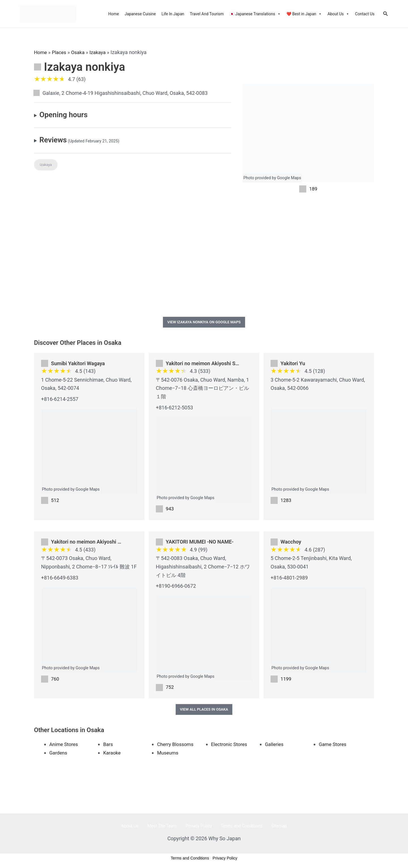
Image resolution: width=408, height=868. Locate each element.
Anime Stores (64, 746)
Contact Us (365, 14)
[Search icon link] (386, 14)
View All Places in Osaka (204, 712)
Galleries (275, 746)
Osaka (80, 52)
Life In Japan (173, 14)
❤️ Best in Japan (304, 14)
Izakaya (101, 52)
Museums (168, 755)
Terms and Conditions (237, 828)
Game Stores (333, 746)
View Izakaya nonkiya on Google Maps (204, 323)
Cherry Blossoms (176, 746)
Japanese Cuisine (140, 14)
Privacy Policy (199, 828)
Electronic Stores (230, 746)
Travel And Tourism (207, 14)
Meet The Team (167, 828)
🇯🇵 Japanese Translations (255, 14)
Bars (108, 746)
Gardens (59, 755)
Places (60, 52)
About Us (338, 14)
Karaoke (112, 755)
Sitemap (270, 828)
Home (114, 14)
